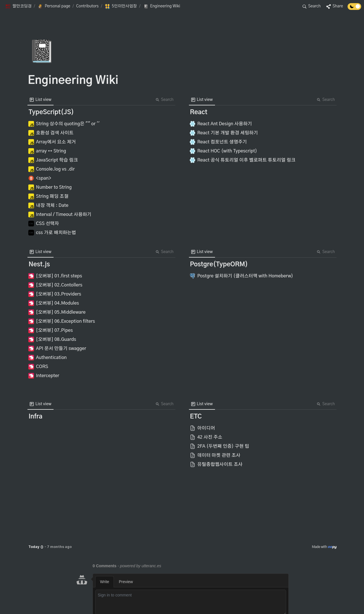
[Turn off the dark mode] (354, 9)
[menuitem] (41, 100)
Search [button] (165, 100)
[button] (18, 7)
